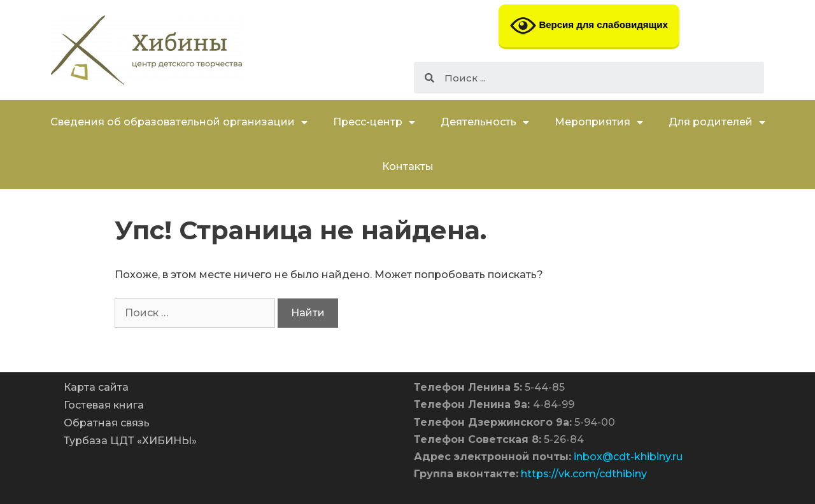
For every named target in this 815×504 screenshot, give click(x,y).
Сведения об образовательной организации (179, 122)
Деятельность (485, 122)
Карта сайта (96, 387)
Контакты (408, 166)
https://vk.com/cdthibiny (584, 474)
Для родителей (717, 122)
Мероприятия (599, 122)
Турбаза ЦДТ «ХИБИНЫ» (130, 441)
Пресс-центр (374, 122)
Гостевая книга (104, 405)
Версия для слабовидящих (589, 26)
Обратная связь (107, 423)
